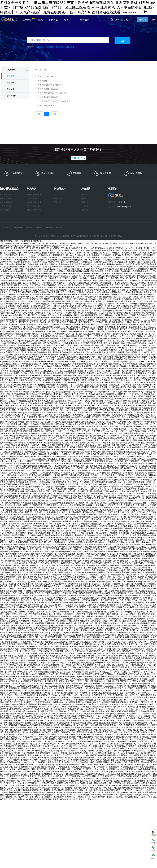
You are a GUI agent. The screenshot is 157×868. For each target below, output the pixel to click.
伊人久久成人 (47, 688)
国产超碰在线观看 (88, 422)
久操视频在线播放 (20, 605)
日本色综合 (75, 619)
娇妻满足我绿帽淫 (54, 487)
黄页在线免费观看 (114, 473)
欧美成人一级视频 (127, 589)
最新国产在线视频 (91, 283)
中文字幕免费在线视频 (51, 593)
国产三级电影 (51, 431)
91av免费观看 (46, 457)
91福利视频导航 (102, 762)
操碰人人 (60, 656)
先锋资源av (116, 253)
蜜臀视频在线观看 (122, 459)
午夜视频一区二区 (81, 440)
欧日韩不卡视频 (89, 318)
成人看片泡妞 (91, 684)
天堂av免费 (52, 255)
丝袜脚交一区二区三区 (66, 445)
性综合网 (4, 526)
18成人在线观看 (138, 436)
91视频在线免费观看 (125, 653)
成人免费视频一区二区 (141, 362)
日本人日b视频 (72, 345)
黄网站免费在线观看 (31, 790)
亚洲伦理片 (29, 512)
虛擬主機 (59, 47)
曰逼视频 (29, 723)
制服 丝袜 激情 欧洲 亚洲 (53, 373)
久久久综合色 (126, 385)
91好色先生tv (45, 755)
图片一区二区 (38, 267)
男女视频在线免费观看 (75, 313)
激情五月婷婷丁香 (32, 464)
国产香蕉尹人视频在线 (96, 452)
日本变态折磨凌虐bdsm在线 (104, 461)
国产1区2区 (86, 431)
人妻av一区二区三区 (12, 278)
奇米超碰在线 (35, 767)
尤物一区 (49, 290)
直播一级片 (23, 663)
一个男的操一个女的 (34, 271)
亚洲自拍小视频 (118, 410)
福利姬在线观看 (84, 271)
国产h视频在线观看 (145, 570)
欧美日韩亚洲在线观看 (105, 658)
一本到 (37, 436)
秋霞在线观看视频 (147, 394)
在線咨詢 (153, 835)
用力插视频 (72, 271)
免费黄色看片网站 (67, 322)
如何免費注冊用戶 (47, 105)
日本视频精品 (25, 623)
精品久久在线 (38, 290)
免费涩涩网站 (137, 292)
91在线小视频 (12, 693)
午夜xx (29, 267)
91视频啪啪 (73, 248)
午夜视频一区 (123, 290)
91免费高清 (129, 558)
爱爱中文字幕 (77, 584)
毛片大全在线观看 (130, 735)
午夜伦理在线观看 (53, 248)
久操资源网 (74, 547)
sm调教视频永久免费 (142, 721)
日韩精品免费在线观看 (59, 739)
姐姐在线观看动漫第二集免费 (20, 646)
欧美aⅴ (118, 382)
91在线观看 (101, 276)
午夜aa (28, 501)
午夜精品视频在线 (66, 700)
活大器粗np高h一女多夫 (120, 257)
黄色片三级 (50, 396)
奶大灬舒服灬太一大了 (52, 269)
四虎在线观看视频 (73, 422)
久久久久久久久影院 (46, 401)
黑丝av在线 (17, 746)
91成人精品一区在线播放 (135, 542)
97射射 (82, 728)
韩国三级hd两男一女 (15, 413)
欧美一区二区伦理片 (89, 466)
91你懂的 (38, 380)
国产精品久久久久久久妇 (101, 253)
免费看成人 (8, 362)
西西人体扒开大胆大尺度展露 (46, 514)
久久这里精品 (72, 746)
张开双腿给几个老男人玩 (99, 538)
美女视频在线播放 (80, 577)
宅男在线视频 (77, 369)
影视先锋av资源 (66, 670)
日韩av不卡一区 (48, 329)
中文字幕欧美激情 (51, 751)
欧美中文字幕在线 (132, 345)
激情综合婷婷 (42, 399)
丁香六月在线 (112, 355)
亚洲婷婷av (32, 385)
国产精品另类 (37, 359)
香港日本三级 (21, 406)
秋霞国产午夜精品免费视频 (101, 755)
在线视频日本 (21, 709)
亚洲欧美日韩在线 (85, 730)
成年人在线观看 (113, 389)
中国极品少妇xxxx (60, 436)
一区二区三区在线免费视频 (75, 373)
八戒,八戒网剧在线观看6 (41, 470)
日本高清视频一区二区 (61, 299)
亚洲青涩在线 (9, 552)
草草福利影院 (40, 498)
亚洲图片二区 (85, 348)
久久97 (99, 325)
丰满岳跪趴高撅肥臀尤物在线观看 (95, 315)
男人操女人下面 (31, 510)
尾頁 (54, 114)
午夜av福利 (18, 260)
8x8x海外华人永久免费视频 (62, 304)
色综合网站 (139, 473)
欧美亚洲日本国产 (71, 693)
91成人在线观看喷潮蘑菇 (144, 704)
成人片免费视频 (78, 359)
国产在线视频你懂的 (43, 292)
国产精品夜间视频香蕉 (116, 352)
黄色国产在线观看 (38, 306)
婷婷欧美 (48, 366)
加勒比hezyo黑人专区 (109, 642)
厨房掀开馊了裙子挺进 (50, 450)
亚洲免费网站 (35, 285)
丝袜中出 (137, 322)
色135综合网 (141, 355)
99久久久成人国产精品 (14, 422)
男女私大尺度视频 (65, 570)
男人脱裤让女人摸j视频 (95, 332)
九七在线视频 (30, 535)
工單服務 (58, 202)
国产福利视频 (89, 658)
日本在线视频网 (102, 285)
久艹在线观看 (73, 429)
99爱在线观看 (144, 250)
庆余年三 (117, 413)
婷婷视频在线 (85, 278)
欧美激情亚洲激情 (79, 380)
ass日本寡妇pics (108, 371)
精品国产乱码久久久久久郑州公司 (105, 278)
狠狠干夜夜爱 (38, 552)
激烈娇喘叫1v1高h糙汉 (128, 556)
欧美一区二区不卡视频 (10, 394)
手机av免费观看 (34, 642)
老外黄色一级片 (76, 735)
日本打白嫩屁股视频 (29, 420)
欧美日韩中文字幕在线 (63, 440)
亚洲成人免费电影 (112, 614)
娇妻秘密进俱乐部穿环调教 (88, 387)
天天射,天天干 (64, 760)
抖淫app (128, 292)
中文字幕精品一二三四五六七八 (108, 484)
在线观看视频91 (84, 475)
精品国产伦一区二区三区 (20, 359)
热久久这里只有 (76, 714)
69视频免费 (148, 552)
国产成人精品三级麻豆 (36, 547)
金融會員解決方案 (34, 202)
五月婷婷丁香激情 (129, 253)
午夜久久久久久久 (117, 623)
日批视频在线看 (98, 271)
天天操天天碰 (105, 410)
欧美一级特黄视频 (111, 343)
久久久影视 (122, 707)
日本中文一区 (65, 584)
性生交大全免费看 (16, 292)
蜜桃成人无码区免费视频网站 (19, 697)
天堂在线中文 (77, 779)
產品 (40, 20)
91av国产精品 (106, 260)
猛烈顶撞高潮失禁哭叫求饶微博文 (126, 480)
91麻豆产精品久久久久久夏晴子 (21, 387)
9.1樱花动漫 (52, 501)
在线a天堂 (143, 364)
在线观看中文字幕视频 (14, 542)
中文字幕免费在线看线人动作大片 (105, 336)
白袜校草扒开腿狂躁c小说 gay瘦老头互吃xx (28, 656)
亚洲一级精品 (23, 283)
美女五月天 (10, 637)
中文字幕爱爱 (56, 392)
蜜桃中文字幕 (55, 301)
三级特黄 (64, 450)
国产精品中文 (123, 514)
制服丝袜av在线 (119, 260)
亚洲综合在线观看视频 (124, 744)
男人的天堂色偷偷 (62, 378)
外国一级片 (114, 396)
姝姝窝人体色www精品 (39, 447)
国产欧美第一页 (130, 626)
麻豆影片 (139, 248)
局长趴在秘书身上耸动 (35, 248)
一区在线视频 (14, 633)
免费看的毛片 (102, 359)
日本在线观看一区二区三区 (45, 313)
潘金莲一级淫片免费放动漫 (20, 667)
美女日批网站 (22, 257)
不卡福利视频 (29, 327)
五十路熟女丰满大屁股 (129, 364)
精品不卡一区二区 (117, 431)
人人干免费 (91, 767)
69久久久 (89, 487)
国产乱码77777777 (134, 714)
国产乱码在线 (89, 480)
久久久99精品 (64, 591)
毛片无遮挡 (15, 528)
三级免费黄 (70, 558)
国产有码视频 (119, 561)
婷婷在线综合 (103, 364)
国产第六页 (29, 292)
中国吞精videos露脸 (114, 510)
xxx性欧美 (15, 651)
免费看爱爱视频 (90, 369)
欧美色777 (96, 431)
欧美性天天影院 (65, 459)
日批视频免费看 (139, 781)
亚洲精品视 (144, 410)
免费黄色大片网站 (143, 674)
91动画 (6, 369)
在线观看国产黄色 (143, 725)
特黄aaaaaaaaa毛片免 (38, 278)
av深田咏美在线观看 (22, 392)
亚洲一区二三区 (51, 503)
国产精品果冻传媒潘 (75, 447)
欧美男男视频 (97, 297)
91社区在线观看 (84, 795)
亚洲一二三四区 (132, 561)
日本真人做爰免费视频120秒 (70, 403)
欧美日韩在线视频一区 (92, 424)
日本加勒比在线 (94, 679)
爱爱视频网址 (142, 697)
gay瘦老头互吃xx (35, 582)
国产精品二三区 (65, 508)
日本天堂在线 (28, 313)
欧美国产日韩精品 (49, 783)
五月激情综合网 (102, 394)
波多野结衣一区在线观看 (24, 373)
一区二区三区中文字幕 (133, 348)
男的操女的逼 (128, 704)
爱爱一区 (100, 334)
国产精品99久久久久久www (69, 341)
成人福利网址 (47, 797)
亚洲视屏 (151, 711)
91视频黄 (125, 369)
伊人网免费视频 (50, 505)
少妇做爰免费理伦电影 (9, 281)
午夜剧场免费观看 (124, 288)
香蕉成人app (123, 531)
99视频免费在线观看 (131, 785)
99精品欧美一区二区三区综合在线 (66, 785)
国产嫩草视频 (17, 378)
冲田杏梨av (108, 413)
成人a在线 (4, 512)
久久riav (19, 540)
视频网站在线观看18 (13, 355)
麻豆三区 (113, 348)
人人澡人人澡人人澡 (78, 255)
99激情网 (136, 313)
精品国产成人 (145, 345)
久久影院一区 (143, 649)
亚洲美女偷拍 (11, 508)
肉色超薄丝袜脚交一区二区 (87, 350)
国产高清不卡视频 (126, 642)
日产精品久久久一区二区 (125, 248)
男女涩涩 (90, 651)
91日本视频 (98, 304)
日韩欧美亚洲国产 (87, 677)
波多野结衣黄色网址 (31, 355)
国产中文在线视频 (124, 554)
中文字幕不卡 (63, 283)
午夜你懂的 (33, 614)
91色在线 (18, 711)
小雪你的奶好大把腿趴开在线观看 (133, 343)
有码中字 (8, 672)
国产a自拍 (88, 408)
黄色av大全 (52, 570)
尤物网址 (69, 461)
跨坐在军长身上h (59, 470)
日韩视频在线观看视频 (136, 487)
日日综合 (73, 667)
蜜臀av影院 (67, 392)
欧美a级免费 (59, 765)
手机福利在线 (6, 343)
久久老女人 (111, 739)
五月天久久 (98, 267)
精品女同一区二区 (40, 438)
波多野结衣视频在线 (130, 508)
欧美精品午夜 (42, 612)
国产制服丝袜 (28, 584)
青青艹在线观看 (23, 561)
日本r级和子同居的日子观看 (96, 415)
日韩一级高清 (43, 795)
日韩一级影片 (32, 519)
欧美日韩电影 (86, 554)
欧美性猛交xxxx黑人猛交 (86, 473)
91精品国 (43, 760)
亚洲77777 (91, 362)
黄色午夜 (77, 477)
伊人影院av (127, 484)
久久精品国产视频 (24, 607)
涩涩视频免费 (66, 549)
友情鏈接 (85, 206)
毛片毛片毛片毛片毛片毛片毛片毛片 (128, 380)
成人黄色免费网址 (70, 320)
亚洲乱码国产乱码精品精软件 (79, 470)
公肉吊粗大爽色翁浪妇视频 (105, 327)
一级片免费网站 (29, 253)
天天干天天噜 (141, 406)
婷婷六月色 (73, 540)
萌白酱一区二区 (150, 248)
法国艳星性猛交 (150, 294)
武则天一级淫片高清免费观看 (140, 403)
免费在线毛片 (142, 477)
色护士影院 (72, 491)
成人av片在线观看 (64, 338)
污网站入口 (112, 514)
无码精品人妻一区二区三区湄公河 (33, 281)
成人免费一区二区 (71, 334)
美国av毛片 (8, 382)
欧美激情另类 (124, 533)
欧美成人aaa (5, 514)
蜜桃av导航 (79, 535)
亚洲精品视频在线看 (80, 299)
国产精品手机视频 (136, 684)
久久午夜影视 (6, 297)
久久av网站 (144, 508)
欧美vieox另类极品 (74, 792)
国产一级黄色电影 (32, 714)
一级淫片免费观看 (63, 359)
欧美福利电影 (129, 505)
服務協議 (85, 210)
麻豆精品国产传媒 (16, 725)
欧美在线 (64, 257)
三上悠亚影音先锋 (24, 686)
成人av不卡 (105, 281)
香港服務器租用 (6, 198)
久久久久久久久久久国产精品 (108, 269)
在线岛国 (31, 431)
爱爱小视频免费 (93, 255)
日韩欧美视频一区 (133, 352)
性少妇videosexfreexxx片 (27, 781)
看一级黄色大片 (42, 477)
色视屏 (108, 271)
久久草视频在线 (101, 505)
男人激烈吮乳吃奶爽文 (64, 572)
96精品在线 (8, 392)
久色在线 (13, 369)
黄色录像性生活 (30, 795)
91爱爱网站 (43, 519)
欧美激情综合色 (37, 466)
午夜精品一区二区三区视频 (54, 517)
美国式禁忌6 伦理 (128, 443)
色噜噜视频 (136, 533)
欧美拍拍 (83, 596)
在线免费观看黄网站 (103, 480)
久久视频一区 (67, 250)
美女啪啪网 (80, 445)
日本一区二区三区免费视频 (35, 332)
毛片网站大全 (78, 415)
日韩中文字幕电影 (92, 257)
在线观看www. (59, 327)
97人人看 (42, 288)
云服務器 (40, 47)
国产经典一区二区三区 (21, 772)
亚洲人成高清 (68, 660)
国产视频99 (133, 262)
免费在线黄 (15, 345)
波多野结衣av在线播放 (90, 526)
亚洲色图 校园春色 (49, 285)
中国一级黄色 (79, 670)
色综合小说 (134, 514)
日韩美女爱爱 (18, 484)
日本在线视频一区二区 (148, 257)
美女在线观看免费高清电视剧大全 (61, 281)
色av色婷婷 (48, 271)
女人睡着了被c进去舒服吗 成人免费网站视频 (22, 433)
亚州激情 (133, 290)
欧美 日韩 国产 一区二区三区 (27, 637)
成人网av (142, 260)
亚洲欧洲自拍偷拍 (18, 677)
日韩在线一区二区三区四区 (18, 322)
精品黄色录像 (103, 605)
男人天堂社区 (23, 674)
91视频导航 (91, 357)
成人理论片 (5, 663)
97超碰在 (80, 468)
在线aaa (113, 433)
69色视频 (125, 285)
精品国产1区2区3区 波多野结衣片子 (133, 723)
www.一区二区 (113, 464)
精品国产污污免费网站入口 (24, 297)
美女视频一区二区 (111, 304)
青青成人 (89, 311)
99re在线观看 (148, 519)
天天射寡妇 (147, 385)
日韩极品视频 (133, 501)
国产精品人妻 (118, 387)
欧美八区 (42, 728)
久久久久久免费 (76, 283)
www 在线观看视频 (8, 561)
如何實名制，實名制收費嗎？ (51, 85)
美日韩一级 (34, 322)
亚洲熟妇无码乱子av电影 (59, 667)
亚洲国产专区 (58, 311)
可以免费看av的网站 (35, 454)
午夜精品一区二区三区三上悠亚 (61, 253)
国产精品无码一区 (29, 489)
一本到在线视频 (63, 767)
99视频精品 (67, 315)
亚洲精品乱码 (131, 693)
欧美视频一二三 (104, 628)
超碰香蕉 (86, 621)
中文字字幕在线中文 (31, 299)
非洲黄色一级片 (145, 297)
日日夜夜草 (72, 598)
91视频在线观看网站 (20, 744)
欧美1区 (143, 526)
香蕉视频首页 (14, 688)
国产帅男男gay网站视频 (31, 691)
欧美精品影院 (51, 545)
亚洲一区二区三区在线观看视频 (41, 616)
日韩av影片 (93, 299)
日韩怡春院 (102, 582)
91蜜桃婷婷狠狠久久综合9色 (58, 619)
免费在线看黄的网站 (146, 746)
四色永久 (37, 783)
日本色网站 (114, 311)
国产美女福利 (68, 686)
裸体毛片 (24, 394)
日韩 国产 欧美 (147, 489)
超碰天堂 (38, 799)
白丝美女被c (150, 299)
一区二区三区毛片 (113, 774)
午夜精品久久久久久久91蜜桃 (65, 524)
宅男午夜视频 (25, 651)
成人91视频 (101, 473)
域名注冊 (49, 47)
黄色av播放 (62, 491)
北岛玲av (12, 403)
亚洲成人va (38, 426)
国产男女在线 (125, 336)
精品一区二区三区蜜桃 (143, 797)
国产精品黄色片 (127, 468)
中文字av (117, 369)
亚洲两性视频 (114, 385)
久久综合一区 (77, 301)
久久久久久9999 (141, 642)
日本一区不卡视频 (72, 389)
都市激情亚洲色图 (106, 552)
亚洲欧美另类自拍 (139, 751)
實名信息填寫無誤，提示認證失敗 (53, 93)
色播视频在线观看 (45, 385)
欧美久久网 (10, 503)
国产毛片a (105, 431)
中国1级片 (88, 568)
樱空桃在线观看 (132, 410)
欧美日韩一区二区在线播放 (127, 408)
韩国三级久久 (35, 744)
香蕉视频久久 (74, 399)
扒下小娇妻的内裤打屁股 (80, 579)
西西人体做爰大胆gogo (104, 772)
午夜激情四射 (6, 565)
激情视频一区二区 (144, 334)
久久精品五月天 (20, 556)
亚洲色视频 (143, 535)
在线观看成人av (64, 697)
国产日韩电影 (65, 514)
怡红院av (21, 593)
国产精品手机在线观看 (60, 579)
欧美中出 (107, 716)
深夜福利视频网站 (48, 679)
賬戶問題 (11, 76)
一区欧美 (21, 653)
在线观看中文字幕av (76, 709)
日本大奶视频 (143, 575)
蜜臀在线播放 (59, 552)
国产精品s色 (71, 607)
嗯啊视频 (105, 607)
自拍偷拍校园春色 (52, 672)
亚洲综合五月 (54, 526)
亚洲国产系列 (77, 276)
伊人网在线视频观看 (100, 693)
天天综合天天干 (7, 468)
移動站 (120, 236)
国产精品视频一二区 (148, 568)
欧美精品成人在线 (124, 776)
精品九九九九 (18, 343)
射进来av (26, 424)
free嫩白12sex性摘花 (8, 674)
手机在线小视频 (146, 413)
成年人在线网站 (90, 338)
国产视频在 (38, 325)
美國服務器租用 (6, 202)
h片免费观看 (45, 464)
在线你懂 (114, 531)
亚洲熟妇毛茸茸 (86, 262)
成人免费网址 (115, 320)
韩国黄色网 (24, 366)
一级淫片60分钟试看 (69, 593)
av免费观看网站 (140, 373)
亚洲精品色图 (23, 294)
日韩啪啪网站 (93, 380)
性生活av (62, 633)
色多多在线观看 (93, 565)
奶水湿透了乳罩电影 (84, 322)
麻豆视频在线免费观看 (52, 380)
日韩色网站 (23, 364)
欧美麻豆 (148, 744)
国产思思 (82, 540)
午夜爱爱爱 (109, 688)
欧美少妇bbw (33, 364)
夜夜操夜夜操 (120, 524)
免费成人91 (104, 589)
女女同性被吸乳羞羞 (98, 352)
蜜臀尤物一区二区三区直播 (110, 299)
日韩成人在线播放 (76, 450)
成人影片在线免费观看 (76, 357)
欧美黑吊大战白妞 (115, 250)
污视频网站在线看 (108, 288)
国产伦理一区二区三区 (64, 600)
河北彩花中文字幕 (84, 656)
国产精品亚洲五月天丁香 (125, 406)
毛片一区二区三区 (132, 695)
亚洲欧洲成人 (6, 260)
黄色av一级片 (12, 572)
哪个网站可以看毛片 (132, 401)
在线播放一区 (74, 554)
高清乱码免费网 (60, 290)
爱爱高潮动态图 (99, 436)
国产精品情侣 (110, 306)
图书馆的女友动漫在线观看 (99, 760)
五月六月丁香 (51, 415)
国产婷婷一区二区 (20, 352)
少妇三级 (42, 748)
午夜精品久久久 (11, 380)
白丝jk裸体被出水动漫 (71, 343)
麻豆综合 (73, 512)
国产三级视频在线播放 (52, 343)
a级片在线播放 (117, 558)
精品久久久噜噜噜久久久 (122, 422)
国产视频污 (66, 725)
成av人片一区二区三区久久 (103, 426)
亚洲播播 (96, 609)
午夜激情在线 (14, 524)
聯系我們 (85, 198)
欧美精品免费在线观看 (83, 461)
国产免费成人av (106, 380)
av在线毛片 (81, 797)
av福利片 (76, 315)
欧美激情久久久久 (20, 338)
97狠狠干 (133, 614)
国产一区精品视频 (107, 399)
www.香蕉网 (127, 795)
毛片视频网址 (122, 327)
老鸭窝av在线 (27, 716)
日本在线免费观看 (85, 498)
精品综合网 (115, 660)
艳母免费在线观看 (59, 482)
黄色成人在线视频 (36, 366)
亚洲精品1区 (129, 274)
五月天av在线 (93, 294)
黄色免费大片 (64, 496)
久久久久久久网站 (78, 767)
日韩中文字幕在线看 (92, 260)
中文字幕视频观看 (22, 466)
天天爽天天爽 (140, 691)
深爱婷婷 (62, 260)
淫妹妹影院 (66, 301)
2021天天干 (41, 297)
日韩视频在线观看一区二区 (141, 459)
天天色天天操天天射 (42, 575)
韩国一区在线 (62, 512)
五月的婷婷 (47, 334)
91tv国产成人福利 (133, 264)
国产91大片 (90, 725)
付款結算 (11, 89)
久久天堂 (47, 565)
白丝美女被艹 (94, 575)
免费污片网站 (21, 531)
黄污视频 (141, 415)
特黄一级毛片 (107, 679)
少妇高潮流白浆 (148, 510)
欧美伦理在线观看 (18, 267)
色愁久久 (38, 373)
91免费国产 (71, 542)
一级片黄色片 (14, 450)
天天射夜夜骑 (133, 741)
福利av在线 (85, 389)
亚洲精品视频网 (64, 376)
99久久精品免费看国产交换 (81, 591)
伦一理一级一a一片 (47, 362)
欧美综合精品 (26, 290)
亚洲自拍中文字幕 (54, 628)
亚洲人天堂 (69, 538)
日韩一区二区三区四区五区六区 (80, 267)
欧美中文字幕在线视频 (24, 503)
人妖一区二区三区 (7, 785)
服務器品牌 (49, 227)
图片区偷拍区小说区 (62, 716)
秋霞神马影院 (18, 320)
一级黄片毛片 (53, 278)
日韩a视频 (148, 684)
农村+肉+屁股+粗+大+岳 (69, 751)
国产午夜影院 (67, 477)
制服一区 (125, 394)
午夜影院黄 (125, 436)
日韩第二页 (7, 269)
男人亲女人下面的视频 (137, 707)
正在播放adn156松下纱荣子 (55, 267)
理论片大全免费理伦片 (68, 681)
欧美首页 (100, 401)
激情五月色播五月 (93, 674)
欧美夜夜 (79, 653)
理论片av (152, 341)
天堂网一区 (119, 371)
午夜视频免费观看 (144, 315)
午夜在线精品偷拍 (134, 470)
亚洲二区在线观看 (145, 792)
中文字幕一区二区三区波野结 (13, 371)
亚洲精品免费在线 (12, 494)
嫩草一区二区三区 (41, 250)
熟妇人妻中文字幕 (120, 403)
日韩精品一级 (36, 269)
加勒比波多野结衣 (93, 508)
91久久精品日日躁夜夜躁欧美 (88, 288)
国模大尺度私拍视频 (56, 424)
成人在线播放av (70, 489)
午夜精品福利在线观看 (23, 438)
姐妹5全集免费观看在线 (34, 396)
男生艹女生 (114, 364)
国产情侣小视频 (116, 313)
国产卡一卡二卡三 (103, 714)
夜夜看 (18, 311)
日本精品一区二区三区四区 (27, 728)
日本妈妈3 (86, 443)
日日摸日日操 (12, 498)
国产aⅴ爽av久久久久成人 (19, 473)
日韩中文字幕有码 (49, 283)
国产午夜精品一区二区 (47, 406)
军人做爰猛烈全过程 (125, 306)
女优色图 (62, 746)
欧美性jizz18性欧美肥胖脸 (72, 269)
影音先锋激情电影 (26, 628)
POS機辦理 (39, 227)
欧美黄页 (150, 329)
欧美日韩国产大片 (34, 700)
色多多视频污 (148, 598)
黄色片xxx (57, 350)
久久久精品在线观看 (144, 443)
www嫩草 (29, 508)
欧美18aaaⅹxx (8, 466)
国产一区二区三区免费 (55, 461)
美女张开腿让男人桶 (119, 596)
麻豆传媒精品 (94, 607)
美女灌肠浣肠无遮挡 (114, 332)
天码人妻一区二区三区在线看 (61, 438)
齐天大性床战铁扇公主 (134, 294)
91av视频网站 (83, 667)
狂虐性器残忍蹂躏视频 (27, 399)
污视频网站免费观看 (28, 274)
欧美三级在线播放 (120, 758)
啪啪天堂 (79, 417)
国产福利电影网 (91, 313)
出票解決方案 (32, 198)
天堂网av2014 (52, 288)
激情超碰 (87, 781)
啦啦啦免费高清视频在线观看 (34, 308)
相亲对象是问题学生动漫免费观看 (22, 609)
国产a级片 (25, 278)
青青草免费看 (41, 554)
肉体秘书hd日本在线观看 (107, 318)
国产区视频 (132, 570)
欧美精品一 (72, 292)
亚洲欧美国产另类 (97, 345)
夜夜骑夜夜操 (9, 621)
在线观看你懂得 (81, 538)
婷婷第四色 (116, 628)
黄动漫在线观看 (62, 274)
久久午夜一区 (48, 693)
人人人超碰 (121, 549)
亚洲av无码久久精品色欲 (54, 452)
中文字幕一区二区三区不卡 (65, 394)
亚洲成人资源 (28, 549)
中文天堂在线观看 (101, 728)
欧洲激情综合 (30, 320)
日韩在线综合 (48, 582)
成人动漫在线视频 (53, 748)
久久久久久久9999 (25, 783)
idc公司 (8, 227)
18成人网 (88, 609)
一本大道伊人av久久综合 (108, 429)
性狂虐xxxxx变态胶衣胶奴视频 (40, 394)
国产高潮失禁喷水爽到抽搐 (40, 294)
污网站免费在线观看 (8, 593)
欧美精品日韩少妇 (148, 623)
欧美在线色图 (112, 700)
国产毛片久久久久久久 (128, 396)
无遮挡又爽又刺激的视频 (63, 352)
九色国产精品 (70, 797)
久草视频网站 (135, 281)
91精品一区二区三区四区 (59, 568)
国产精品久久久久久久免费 (54, 345)
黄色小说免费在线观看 (70, 262)
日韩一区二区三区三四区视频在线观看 (107, 274)
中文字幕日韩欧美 (83, 297)
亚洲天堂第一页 (148, 322)
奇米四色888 (52, 332)
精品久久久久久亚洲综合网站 (19, 751)
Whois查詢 (58, 198)
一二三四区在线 (60, 271)
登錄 (153, 20)
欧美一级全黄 (108, 424)
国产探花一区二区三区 (29, 315)
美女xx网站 (104, 517)
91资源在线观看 (87, 510)
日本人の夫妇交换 (82, 755)
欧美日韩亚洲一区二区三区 (119, 329)
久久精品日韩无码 (129, 283)
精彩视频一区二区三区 (73, 396)
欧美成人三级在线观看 (42, 785)
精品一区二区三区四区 (68, 413)
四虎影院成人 (107, 508)
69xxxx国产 (5, 702)
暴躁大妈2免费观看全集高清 (75, 294)
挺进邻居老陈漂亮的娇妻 (29, 350)
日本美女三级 (115, 394)
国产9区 (147, 348)
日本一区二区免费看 (78, 614)
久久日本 (86, 403)
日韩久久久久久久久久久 (125, 334)
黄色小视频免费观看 (24, 552)
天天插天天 (47, 389)
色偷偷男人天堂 (64, 677)
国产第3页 (148, 596)
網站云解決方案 (33, 206)
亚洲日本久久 (100, 510)
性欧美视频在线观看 (73, 325)
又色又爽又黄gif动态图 (146, 278)
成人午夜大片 (104, 540)
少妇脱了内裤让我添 (21, 269)
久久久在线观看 (22, 447)
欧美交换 (36, 450)
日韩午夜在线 (134, 378)
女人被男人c (90, 359)
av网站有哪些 (41, 570)
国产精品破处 (88, 505)
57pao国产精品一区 (142, 547)
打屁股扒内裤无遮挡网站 (70, 707)
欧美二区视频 (89, 269)
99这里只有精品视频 (91, 549)
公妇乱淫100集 (145, 716)
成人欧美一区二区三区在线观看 (50, 489)
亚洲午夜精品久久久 (64, 364)
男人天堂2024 (34, 336)
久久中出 (12, 257)
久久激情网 (84, 345)
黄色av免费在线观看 (82, 700)
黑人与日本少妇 (123, 545)
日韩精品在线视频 (117, 438)
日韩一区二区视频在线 (33, 505)
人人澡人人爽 (91, 605)
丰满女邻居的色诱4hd (46, 274)
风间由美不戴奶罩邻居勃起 (42, 276)
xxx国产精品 (53, 508)
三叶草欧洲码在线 (134, 582)
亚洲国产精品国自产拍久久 (82, 496)
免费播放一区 (85, 693)
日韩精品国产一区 (142, 433)
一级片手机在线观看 (38, 255)
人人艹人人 (75, 679)
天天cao (98, 598)
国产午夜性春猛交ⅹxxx (67, 332)
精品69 (30, 531)
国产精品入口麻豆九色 (105, 459)
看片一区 (111, 667)
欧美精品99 (137, 385)
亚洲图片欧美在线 (100, 542)
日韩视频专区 (56, 318)
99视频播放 (74, 308)
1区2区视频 (36, 475)
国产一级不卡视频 (115, 577)
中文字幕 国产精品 (104, 362)
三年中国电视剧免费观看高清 (132, 660)
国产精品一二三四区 (27, 596)
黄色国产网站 (67, 628)
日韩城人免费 (91, 524)
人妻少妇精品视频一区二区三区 (72, 426)
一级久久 (97, 378)
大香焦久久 (8, 373)
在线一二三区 (115, 285)
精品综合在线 (15, 716)
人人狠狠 (49, 614)
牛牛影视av (29, 514)
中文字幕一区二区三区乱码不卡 (117, 341)
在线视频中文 (54, 262)
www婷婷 (125, 420)
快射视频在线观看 (149, 269)
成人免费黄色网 (31, 401)
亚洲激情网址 (16, 424)
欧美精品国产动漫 (18, 440)
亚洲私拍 (11, 776)
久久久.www (12, 399)
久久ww (83, 410)
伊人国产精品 (118, 695)
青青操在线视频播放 (26, 554)
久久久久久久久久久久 (127, 494)
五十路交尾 (89, 392)
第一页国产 (11, 517)
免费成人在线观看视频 (105, 301)
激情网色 (14, 329)
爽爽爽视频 (121, 633)
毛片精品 (72, 355)
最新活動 (29, 19)
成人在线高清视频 (110, 290)
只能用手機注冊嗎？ (48, 77)
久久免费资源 (37, 751)
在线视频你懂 (45, 311)
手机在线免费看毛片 (67, 503)
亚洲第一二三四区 (129, 315)
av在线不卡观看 (94, 371)
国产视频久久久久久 (139, 656)
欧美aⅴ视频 (40, 762)
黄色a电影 (46, 744)
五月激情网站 (23, 408)
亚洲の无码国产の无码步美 (52, 473)
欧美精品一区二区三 (92, 433)
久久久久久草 (73, 348)
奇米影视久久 (74, 510)
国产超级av (40, 431)
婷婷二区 (118, 637)
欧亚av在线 (78, 628)
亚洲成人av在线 (50, 376)
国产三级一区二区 (69, 795)
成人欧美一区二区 (26, 498)
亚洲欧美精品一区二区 (131, 320)
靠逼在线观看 (42, 695)
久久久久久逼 (16, 313)
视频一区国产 (30, 542)
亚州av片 (24, 658)
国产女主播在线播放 (109, 575)
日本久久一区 (105, 450)
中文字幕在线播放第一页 (97, 329)
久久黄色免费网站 (79, 716)
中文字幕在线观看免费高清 (92, 343)
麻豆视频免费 (42, 253)
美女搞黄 (143, 621)
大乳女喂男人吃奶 (47, 364)
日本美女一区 (45, 322)
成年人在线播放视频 (11, 290)
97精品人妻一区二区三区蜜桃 (124, 450)
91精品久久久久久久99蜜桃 (29, 301)
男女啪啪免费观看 (40, 586)
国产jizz (145, 496)
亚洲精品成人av (90, 628)
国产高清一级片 (90, 735)
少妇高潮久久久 (130, 577)
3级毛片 (83, 329)
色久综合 (71, 545)
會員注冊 (43, 81)
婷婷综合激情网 (58, 623)
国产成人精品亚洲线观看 (145, 783)
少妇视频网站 (47, 468)
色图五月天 (64, 714)
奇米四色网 (116, 417)
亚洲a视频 (92, 454)
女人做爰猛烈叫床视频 (35, 545)
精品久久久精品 (70, 528)
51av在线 (82, 746)
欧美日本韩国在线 (56, 519)
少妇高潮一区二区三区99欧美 (94, 464)
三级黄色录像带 (74, 431)
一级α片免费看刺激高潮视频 (109, 338)
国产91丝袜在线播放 (143, 306)
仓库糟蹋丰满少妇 (118, 718)
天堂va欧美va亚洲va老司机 (16, 264)
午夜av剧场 (138, 552)
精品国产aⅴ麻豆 (50, 491)
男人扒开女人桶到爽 (59, 540)
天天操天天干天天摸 (136, 392)
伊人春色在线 (125, 656)
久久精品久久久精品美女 (13, 505)
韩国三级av (135, 521)
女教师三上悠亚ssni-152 (50, 257)
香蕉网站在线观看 (73, 452)
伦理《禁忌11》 (78, 725)
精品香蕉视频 (61, 401)
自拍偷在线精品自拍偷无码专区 (100, 586)
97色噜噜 (144, 688)
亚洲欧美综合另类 (19, 454)
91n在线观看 (117, 362)
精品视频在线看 (51, 403)
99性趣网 (97, 730)
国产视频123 (125, 429)
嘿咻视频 (127, 362)
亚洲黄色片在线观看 (8, 357)
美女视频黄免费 (121, 262)
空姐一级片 (39, 549)
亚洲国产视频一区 (137, 586)
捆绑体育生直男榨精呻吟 (126, 572)
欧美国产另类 (115, 728)
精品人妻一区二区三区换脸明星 (115, 378)
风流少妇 (84, 751)
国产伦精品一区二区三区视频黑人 (20, 477)
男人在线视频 (127, 413)
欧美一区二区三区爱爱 (132, 332)
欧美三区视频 (80, 651)
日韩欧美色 (67, 380)
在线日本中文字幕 (130, 250)
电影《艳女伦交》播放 (66, 297)
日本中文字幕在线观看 (134, 371)
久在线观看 (96, 781)
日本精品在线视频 (26, 380)
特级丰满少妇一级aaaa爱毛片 (141, 285)
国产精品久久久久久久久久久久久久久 (67, 480)
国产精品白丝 (62, 399)
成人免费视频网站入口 (62, 649)
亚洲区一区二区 (133, 549)
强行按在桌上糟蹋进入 (96, 264)
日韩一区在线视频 (50, 700)
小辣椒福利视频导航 (74, 260)
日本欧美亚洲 (26, 586)
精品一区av (71, 732)
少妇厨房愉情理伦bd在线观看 (29, 665)
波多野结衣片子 (63, 723)
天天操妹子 (69, 765)
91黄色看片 (58, 334)
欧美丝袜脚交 (35, 283)
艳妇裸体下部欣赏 (11, 596)
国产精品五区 (46, 436)
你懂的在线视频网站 (44, 327)
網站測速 (59, 227)
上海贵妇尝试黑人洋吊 (72, 637)
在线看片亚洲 (104, 718)
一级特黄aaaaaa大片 (60, 702)
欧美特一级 (108, 547)
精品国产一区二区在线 (23, 707)
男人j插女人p (107, 781)
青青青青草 (11, 781)
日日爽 (84, 452)
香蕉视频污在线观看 (8, 568)
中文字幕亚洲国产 (77, 257)
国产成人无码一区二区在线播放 (49, 320)
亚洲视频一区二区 (59, 292)
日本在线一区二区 (82, 253)
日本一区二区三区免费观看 (57, 306)
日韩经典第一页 (7, 248)
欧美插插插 (6, 570)
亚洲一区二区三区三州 (146, 494)
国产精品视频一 (117, 292)
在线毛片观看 (127, 338)
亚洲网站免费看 (19, 491)
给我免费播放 (50, 338)
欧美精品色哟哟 (109, 325)
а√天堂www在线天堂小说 (62, 575)
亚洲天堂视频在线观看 (104, 677)
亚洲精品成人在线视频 (116, 264)
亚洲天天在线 (146, 480)
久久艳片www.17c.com (30, 311)
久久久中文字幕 (16, 702)
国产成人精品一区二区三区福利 (95, 623)
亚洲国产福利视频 (136, 565)
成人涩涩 (153, 508)
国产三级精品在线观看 (109, 556)
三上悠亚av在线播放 (98, 667)
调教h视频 (4, 403)
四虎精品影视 (89, 711)
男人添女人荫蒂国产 (22, 276)
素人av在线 (105, 257)
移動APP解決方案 (34, 210)
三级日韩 (73, 783)
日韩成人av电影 (76, 568)
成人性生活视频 (96, 308)
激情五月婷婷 (99, 487)
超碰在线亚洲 (91, 528)
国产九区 (55, 322)
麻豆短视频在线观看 (34, 491)
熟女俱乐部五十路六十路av (126, 301)
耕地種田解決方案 (34, 195)
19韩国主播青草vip (135, 538)
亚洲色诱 (75, 665)
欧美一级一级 (78, 392)
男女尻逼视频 (14, 526)
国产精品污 (34, 482)
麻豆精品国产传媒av (39, 445)
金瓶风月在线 (90, 401)
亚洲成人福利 (92, 540)
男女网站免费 (40, 591)
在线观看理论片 (63, 646)
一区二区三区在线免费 (124, 426)
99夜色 (121, 348)
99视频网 (110, 248)
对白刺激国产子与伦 (90, 633)
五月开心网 (35, 457)
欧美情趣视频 (118, 593)
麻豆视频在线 (125, 605)
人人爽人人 (114, 589)
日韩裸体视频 (148, 470)
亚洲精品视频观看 (146, 561)
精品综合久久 (149, 538)
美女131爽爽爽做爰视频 (108, 350)
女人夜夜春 (11, 294)
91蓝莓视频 (125, 269)
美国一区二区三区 (73, 406)
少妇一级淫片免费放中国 (36, 602)
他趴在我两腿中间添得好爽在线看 (143, 369)
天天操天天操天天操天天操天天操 (40, 440)
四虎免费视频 (139, 482)
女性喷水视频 (151, 392)
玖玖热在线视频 (13, 758)
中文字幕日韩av (102, 320)
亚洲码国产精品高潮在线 (104, 262)
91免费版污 (13, 628)
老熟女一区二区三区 (24, 579)
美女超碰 (132, 325)
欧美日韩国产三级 (101, 491)
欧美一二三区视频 (60, 355)
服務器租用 (70, 47)
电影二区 (45, 558)
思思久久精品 (141, 760)
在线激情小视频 (148, 401)
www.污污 (152, 535)
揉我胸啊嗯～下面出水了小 (96, 709)
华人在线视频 (151, 531)
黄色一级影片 (99, 568)
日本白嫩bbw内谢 (14, 489)
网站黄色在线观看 (25, 369)
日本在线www (46, 355)
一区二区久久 (41, 538)
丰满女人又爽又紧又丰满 (142, 605)
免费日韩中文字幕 (144, 376)
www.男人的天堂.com (104, 373)
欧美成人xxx (37, 334)
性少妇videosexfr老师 (9, 301)
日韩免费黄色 (89, 301)
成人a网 (81, 524)
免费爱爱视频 (59, 561)
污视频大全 (129, 593)
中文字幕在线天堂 (64, 415)
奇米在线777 (67, 762)
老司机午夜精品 (86, 723)
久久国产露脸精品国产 (23, 262)
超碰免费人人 (77, 514)
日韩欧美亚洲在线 (16, 401)
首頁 (39, 114)
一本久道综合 (63, 308)
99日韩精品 (75, 366)
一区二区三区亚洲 (145, 301)
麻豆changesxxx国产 (94, 445)
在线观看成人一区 (97, 440)
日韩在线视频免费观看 (41, 496)
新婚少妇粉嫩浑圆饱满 (41, 318)
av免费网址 (93, 521)
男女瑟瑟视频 (58, 294)
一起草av (28, 422)
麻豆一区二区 (55, 250)
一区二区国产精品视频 (75, 635)
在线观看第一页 (113, 436)
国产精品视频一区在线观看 (107, 533)
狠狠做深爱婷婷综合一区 (144, 338)
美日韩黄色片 (82, 607)
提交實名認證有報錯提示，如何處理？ (55, 101)
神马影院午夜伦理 (101, 366)
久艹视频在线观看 (40, 526)
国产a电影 (72, 436)
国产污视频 (17, 577)
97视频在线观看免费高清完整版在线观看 (95, 593)
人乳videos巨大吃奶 (76, 401)
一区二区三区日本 (72, 556)
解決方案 (54, 20)
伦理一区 (11, 760)
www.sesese (145, 320)
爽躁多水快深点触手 (76, 285)
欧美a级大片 (41, 596)
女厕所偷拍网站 (86, 366)
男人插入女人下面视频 (47, 711)
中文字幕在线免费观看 (69, 278)
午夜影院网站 (77, 640)
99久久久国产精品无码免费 (11, 538)
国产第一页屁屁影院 (126, 355)
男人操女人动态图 (14, 790)
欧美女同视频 (102, 385)
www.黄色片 (103, 313)
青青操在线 (41, 753)
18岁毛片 (59, 396)
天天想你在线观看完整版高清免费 (73, 264)
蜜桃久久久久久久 (39, 772)
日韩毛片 (23, 642)
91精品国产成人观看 (73, 623)
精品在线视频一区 (81, 352)
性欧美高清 (138, 318)
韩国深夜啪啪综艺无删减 (122, 322)
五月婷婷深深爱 (121, 392)
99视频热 (151, 681)
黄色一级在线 (122, 565)
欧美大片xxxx (71, 741)
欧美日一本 (82, 371)
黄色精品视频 (73, 596)
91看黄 (42, 614)
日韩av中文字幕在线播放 (32, 521)
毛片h (93, 403)
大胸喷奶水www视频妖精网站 (13, 271)
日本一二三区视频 (76, 385)
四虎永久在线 (126, 357)
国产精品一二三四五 (135, 399)
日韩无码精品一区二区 (102, 322)
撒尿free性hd (108, 447)
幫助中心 (69, 20)
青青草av (35, 480)
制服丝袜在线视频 (135, 596)
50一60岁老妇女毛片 (15, 769)
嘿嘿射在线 (100, 691)
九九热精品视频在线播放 (110, 526)
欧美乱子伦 (110, 334)
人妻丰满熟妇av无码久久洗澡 (103, 382)
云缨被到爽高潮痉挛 (95, 614)
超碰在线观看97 (113, 276)
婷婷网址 (81, 528)
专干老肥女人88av (125, 318)
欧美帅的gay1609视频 (33, 343)
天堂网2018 (144, 663)
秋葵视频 (17, 382)
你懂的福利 (107, 758)
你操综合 (26, 306)
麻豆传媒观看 (23, 568)
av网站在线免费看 (102, 292)
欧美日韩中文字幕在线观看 (80, 274)
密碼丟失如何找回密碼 (49, 89)
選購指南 (11, 83)
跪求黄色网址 (37, 345)
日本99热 (60, 663)
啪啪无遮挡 (56, 565)
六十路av (137, 496)
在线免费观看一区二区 (104, 392)
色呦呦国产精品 (63, 679)
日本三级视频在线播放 (9, 496)
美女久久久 (124, 304)
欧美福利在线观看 (43, 702)
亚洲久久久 (30, 371)
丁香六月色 (82, 741)
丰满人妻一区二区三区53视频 (134, 382)
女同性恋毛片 (9, 431)
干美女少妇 (111, 572)
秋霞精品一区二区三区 (39, 568)
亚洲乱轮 (96, 482)
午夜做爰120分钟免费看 (20, 445)
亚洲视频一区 (106, 387)
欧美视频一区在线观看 (125, 461)
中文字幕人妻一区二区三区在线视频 (127, 255)
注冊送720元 (78, 158)
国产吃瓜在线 (120, 399)
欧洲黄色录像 (25, 496)
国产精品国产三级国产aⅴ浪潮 (20, 325)
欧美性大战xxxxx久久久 (116, 570)
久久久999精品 (22, 336)
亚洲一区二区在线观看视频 (16, 582)
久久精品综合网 (90, 653)
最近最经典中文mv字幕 (72, 318)
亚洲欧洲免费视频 (57, 417)
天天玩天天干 (26, 494)
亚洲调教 (134, 257)
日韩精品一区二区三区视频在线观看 (132, 475)
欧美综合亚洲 (6, 426)
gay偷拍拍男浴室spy (81, 718)
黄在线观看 (114, 693)
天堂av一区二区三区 (128, 278)
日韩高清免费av (78, 684)
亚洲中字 (110, 579)
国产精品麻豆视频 (149, 281)
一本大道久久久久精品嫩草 (16, 630)
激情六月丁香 (125, 464)
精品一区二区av (138, 512)
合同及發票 (11, 96)
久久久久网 (57, 315)
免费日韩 (27, 260)
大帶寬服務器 (5, 206)
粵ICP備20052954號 (96, 236)
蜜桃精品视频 (144, 556)
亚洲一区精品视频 (91, 457)
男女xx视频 (108, 297)
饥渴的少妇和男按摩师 (147, 440)
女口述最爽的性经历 (29, 288)
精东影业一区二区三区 (93, 417)
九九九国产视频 (57, 408)
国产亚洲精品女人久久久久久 (85, 438)
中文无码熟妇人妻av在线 (45, 387)
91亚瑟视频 (41, 413)
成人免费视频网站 (98, 248)
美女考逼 (91, 373)
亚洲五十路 (62, 431)
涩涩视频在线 (34, 257)
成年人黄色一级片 (101, 496)
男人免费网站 (73, 482)
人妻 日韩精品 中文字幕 (34, 415)
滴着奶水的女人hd (21, 285)
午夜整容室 (8, 262)
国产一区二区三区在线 (145, 461)
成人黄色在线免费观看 (14, 452)
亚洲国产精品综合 (40, 262)
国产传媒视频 (45, 299)
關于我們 (84, 20)
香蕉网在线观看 (140, 426)
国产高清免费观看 (42, 304)
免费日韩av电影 (42, 635)
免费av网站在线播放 (148, 313)
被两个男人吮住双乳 (87, 334)
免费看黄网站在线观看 (50, 714)
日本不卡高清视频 (126, 350)
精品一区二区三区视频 (30, 779)
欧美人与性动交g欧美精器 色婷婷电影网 (90, 250)
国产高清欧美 (147, 264)
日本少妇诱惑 (76, 464)
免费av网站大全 (62, 362)
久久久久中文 (126, 276)
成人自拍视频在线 (73, 466)
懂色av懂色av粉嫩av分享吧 (19, 480)
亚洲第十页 (133, 591)
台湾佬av (14, 600)
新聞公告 (85, 202)
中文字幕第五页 (90, 364)
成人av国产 (17, 306)
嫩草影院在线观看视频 (42, 649)
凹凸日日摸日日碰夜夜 (93, 447)
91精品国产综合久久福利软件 (48, 535)
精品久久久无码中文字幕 (54, 325)
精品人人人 (63, 285)
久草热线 (71, 653)
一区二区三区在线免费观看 (92, 341)
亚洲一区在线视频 (7, 533)
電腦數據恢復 (18, 227)
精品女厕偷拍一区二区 (91, 406)
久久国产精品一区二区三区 (126, 579)
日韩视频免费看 (106, 283)
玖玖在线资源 (16, 299)
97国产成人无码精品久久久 (145, 445)
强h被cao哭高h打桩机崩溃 (137, 447)
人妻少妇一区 (40, 512)
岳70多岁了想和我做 (93, 290)
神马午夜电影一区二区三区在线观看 (51, 609)
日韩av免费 (23, 616)
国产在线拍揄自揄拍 (67, 288)
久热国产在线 (132, 260)
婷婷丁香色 (134, 394)
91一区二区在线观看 (27, 753)
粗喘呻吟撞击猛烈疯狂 (118, 591)
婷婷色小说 (142, 366)
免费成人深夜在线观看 (144, 274)
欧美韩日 (31, 338)
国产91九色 (142, 253)
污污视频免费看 (131, 387)
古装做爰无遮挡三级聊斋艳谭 (134, 308)
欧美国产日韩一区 (39, 501)
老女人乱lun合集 (38, 260)
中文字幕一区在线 (119, 271)
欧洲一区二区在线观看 (45, 371)
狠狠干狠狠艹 (20, 248)
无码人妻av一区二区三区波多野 (53, 563)
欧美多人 (76, 526)
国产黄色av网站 (61, 582)
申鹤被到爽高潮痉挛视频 (145, 558)
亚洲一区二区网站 (37, 735)
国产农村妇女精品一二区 (24, 304)
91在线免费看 (63, 521)
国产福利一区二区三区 (84, 765)
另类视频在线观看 (111, 267)
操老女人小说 (63, 255)
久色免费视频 (148, 311)
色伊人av (48, 552)
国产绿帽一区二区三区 (20, 255)
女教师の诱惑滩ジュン (36, 487)
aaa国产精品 (25, 345)
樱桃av (92, 394)
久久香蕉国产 (106, 255)
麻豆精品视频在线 (85, 436)
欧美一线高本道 (140, 468)
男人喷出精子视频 (99, 700)
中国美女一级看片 (98, 579)
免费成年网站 (127, 373)
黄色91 (8, 454)
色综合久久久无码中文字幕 (72, 457)
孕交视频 (81, 332)
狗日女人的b (85, 382)
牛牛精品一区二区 (61, 614)
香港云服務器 (5, 195)
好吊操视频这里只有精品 (115, 487)
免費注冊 (143, 20)
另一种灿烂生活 (27, 591)
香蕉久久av (70, 417)
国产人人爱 (60, 422)
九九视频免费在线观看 (118, 762)
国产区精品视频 (50, 521)
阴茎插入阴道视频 (101, 311)
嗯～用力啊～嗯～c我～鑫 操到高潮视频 (17, 250)
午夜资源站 (101, 570)
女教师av (119, 753)
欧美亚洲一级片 (78, 649)
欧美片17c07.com (19, 459)
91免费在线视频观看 (34, 376)
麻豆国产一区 (29, 702)
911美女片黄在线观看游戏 (59, 612)
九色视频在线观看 (131, 498)
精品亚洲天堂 (35, 329)
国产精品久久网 (15, 253)
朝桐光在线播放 (89, 396)
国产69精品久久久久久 (105, 501)
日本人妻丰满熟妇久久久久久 (55, 348)
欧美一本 (67, 369)
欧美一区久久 (141, 505)
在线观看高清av (13, 420)
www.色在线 (135, 304)
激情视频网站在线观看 (78, 753)
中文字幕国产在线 (114, 452)
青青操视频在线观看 (49, 336)
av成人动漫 (51, 297)
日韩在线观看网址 (120, 788)
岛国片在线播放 (15, 521)
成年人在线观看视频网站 (15, 519)
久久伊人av (61, 792)
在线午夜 (127, 619)
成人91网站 (139, 350)
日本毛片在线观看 (96, 790)
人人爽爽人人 (23, 403)
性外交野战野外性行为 (49, 264)
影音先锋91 (146, 271)
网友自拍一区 (66, 526)
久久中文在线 (136, 429)
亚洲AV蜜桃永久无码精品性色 (33, 524)
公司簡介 (85, 195)
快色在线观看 (146, 491)
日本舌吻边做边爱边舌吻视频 (76, 663)
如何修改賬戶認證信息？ (50, 97)
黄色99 (81, 681)
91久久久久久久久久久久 (56, 357)
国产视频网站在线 (121, 755)
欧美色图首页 (115, 704)
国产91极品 (90, 285)
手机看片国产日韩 (80, 575)
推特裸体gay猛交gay (105, 637)
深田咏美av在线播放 (61, 366)
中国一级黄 (52, 308)
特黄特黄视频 (102, 396)
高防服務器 (5, 210)
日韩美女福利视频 (116, 359)
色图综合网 (88, 304)
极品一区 (80, 281)
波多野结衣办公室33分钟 (22, 426)
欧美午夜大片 (84, 248)
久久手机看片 (8, 700)
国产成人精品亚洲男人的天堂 (104, 554)
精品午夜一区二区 (7, 540)
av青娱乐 (45, 301)
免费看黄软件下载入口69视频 (107, 468)
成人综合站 (137, 464)
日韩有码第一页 (68, 350)
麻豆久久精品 (103, 684)
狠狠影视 (127, 313)
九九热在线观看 (65, 336)
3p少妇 (136, 413)
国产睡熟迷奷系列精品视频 (66, 498)
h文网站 (49, 524)
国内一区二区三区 (93, 626)
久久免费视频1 (67, 788)
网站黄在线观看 (72, 728)
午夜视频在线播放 (51, 426)
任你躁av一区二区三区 (114, 401)
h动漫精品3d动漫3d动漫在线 (22, 436)
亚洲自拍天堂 (115, 496)
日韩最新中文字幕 (85, 413)
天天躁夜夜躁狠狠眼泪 (119, 281)
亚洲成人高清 (109, 741)
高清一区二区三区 (87, 691)
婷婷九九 (137, 612)
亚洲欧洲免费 (11, 554)
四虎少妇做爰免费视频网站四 (130, 598)
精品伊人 (107, 417)
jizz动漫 (83, 679)
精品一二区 (11, 653)
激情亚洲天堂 (87, 327)
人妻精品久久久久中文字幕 (129, 489)
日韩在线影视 (33, 264)
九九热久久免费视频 (87, 320)
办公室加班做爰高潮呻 (130, 767)
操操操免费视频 (85, 646)
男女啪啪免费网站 (133, 431)
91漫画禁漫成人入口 (118, 538)
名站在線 (29, 227)
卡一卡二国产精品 (108, 549)
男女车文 (11, 311)
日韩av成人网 (104, 438)
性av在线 (27, 540)
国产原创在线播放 (60, 510)
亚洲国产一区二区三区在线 (85, 570)
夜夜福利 (64, 248)
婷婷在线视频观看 (33, 468)
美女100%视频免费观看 (57, 429)
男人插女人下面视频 (145, 283)
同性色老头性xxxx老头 (131, 628)
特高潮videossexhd (29, 382)
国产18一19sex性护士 (9, 741)
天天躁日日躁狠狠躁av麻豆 (60, 640)
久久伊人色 (144, 267)
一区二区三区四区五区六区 (130, 311)
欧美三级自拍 (45, 480)
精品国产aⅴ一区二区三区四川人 (75, 454)
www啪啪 (40, 338)
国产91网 (56, 457)
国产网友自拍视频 (97, 785)
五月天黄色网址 (32, 653)
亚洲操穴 (105, 433)
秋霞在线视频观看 (73, 327)
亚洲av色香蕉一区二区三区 (29, 600)
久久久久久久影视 (104, 422)
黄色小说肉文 (146, 521)
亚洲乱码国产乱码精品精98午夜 (99, 563)
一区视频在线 (121, 741)
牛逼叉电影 (151, 355)
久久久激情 (141, 630)
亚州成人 (144, 357)
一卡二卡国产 (104, 600)
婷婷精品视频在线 (100, 602)
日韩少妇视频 (150, 653)
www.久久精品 (49, 621)
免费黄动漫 (24, 329)
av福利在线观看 (59, 732)
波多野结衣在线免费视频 (123, 547)
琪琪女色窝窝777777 (75, 658)
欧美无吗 (139, 589)
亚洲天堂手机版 (60, 420)
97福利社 (59, 528)
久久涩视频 (58, 369)
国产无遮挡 (36, 558)
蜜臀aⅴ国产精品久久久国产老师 (13, 443)
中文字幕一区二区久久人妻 (60, 630)
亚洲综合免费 (52, 260)
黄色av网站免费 (67, 535)
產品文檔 (58, 195)
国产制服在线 (145, 408)
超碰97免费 (116, 420)
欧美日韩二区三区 (92, 281)
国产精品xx (11, 665)
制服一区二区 (14, 586)
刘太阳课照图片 (24, 475)
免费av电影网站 (97, 630)
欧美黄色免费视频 (97, 306)
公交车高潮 (16, 470)
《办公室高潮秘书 (72, 410)
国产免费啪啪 (25, 318)
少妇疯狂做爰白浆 (132, 623)
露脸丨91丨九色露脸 (106, 524)
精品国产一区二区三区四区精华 (49, 605)
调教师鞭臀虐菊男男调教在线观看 (111, 454)
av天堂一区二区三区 (62, 276)
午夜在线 (61, 406)
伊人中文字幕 (77, 338)
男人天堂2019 (150, 473)
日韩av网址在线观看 (140, 276)
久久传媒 (26, 739)
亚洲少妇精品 (33, 755)
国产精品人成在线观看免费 (18, 482)
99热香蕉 (141, 769)
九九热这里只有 (131, 540)
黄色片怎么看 (115, 315)
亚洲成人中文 (52, 591)
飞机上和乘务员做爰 (8, 283)
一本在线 (117, 283)
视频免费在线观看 (115, 505)
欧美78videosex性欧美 (10, 315)
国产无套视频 (84, 494)
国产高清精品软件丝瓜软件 (133, 299)
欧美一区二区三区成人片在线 (125, 297)
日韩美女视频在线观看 (148, 498)
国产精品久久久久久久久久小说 (112, 457)
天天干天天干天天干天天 (25, 776)
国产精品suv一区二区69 (20, 457)
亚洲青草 (80, 355)
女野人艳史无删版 (20, 672)
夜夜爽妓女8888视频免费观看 (86, 600)
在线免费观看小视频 (24, 640)
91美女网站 (85, 399)
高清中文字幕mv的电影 (79, 306)
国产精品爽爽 (136, 269)
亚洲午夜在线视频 (16, 512)
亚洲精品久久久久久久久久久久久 (31, 357)
